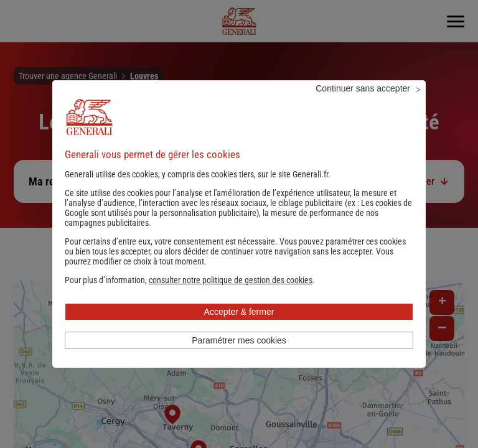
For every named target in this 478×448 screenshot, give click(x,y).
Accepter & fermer (239, 329)
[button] (231, 297)
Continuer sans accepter (363, 105)
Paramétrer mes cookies (239, 357)
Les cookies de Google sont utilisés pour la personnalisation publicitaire (238, 225)
